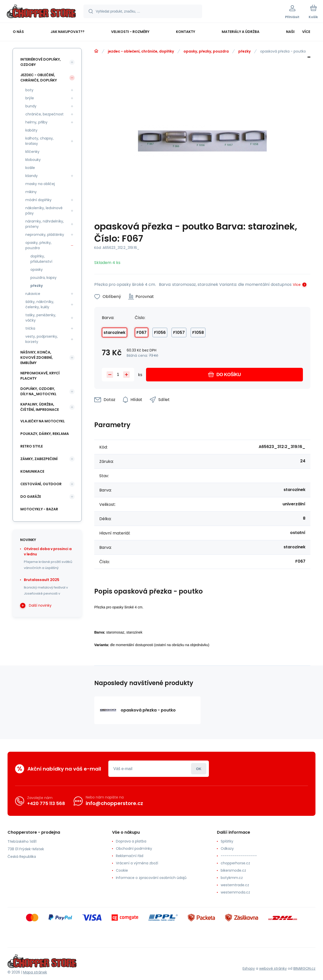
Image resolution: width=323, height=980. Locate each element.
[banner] (41, 12)
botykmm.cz (232, 878)
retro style (32, 446)
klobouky (33, 160)
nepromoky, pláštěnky (45, 235)
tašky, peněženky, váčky (41, 318)
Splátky (227, 841)
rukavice (33, 294)
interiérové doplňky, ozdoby (41, 62)
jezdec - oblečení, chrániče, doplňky (141, 51)
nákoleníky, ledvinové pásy (44, 211)
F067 (142, 332)
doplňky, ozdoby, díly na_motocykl (38, 391)
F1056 (160, 332)
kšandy (32, 176)
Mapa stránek (35, 972)
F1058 (198, 332)
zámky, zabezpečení (39, 459)
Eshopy (249, 968)
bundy (31, 106)
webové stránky (273, 968)
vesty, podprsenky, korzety (42, 339)
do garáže (31, 497)
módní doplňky (38, 200)
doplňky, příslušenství (41, 259)
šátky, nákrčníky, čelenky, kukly (40, 304)
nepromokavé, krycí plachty (40, 376)
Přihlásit (199, 769)
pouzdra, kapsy (43, 278)
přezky (244, 51)
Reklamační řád (130, 856)
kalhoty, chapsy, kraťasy (39, 141)
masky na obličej (40, 184)
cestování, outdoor (41, 484)
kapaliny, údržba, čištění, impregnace (40, 407)
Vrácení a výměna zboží (137, 863)
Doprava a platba (131, 841)
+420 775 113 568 (46, 803)
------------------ (239, 856)
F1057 (179, 332)
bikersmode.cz (233, 870)
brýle (30, 98)
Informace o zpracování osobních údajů (151, 878)
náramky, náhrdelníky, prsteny (45, 224)
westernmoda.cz (235, 892)
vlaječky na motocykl (43, 421)
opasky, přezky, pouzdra (206, 51)
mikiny (31, 192)
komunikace (32, 471)
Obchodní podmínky (134, 849)
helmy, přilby (36, 122)
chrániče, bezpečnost (44, 114)
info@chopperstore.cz (114, 803)
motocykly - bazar (39, 509)
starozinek (114, 332)
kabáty (31, 130)
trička (30, 328)
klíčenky (32, 152)
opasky (37, 270)
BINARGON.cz (304, 968)
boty (29, 90)
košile (30, 168)
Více (297, 285)
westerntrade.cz (235, 885)
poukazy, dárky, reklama (45, 434)
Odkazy (227, 849)
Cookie (122, 870)
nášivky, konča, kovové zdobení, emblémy (37, 358)
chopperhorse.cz (235, 863)
